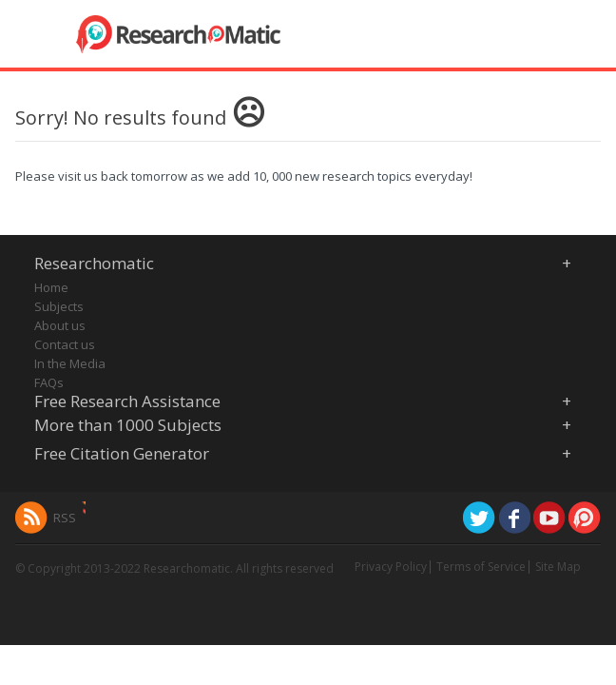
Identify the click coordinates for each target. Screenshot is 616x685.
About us (60, 325)
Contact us (65, 344)
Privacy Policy (391, 567)
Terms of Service (481, 567)
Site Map (558, 567)
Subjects (59, 306)
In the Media (70, 363)
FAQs (49, 382)
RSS (65, 518)
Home (51, 287)
